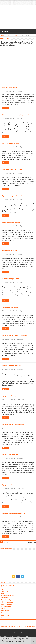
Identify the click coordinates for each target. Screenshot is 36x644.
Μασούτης (5, 591)
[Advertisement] (18, 17)
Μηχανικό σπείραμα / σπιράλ (12, 169)
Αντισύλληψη (20, 91)
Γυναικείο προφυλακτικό (11, 279)
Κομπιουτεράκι (6, 606)
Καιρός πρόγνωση (7, 596)
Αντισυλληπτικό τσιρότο (10, 307)
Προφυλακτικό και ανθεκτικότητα (13, 424)
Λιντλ (3, 587)
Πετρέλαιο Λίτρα (7, 600)
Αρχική (2, 35)
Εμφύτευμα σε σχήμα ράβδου (12, 222)
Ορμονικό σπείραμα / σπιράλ (12, 196)
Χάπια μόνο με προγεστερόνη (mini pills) (16, 115)
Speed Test (5, 615)
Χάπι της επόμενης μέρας (11, 143)
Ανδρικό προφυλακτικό (10, 250)
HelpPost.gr (4, 626)
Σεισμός (4, 613)
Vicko (3, 593)
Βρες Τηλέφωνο (6, 604)
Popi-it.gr (11, 626)
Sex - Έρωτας (18, 35)
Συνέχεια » (6, 108)
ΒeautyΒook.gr (31, 626)
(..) (26, 641)
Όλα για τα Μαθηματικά (20, 626)
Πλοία (3, 608)
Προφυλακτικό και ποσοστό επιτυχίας (15, 335)
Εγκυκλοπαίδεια (9, 35)
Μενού (5, 31)
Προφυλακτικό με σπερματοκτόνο (14, 513)
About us (20, 636)
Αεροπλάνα (5, 611)
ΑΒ (2, 589)
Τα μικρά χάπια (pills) (9, 87)
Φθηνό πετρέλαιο (7, 602)
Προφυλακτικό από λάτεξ (11, 455)
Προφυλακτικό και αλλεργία (12, 485)
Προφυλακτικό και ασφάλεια (12, 366)
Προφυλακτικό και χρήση (11, 396)
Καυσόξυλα (5, 598)
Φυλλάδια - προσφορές (8, 585)
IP (2, 617)
